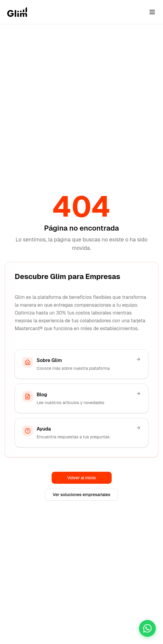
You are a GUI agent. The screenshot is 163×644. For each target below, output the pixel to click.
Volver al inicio (81, 478)
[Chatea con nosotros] (147, 628)
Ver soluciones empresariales (81, 495)
